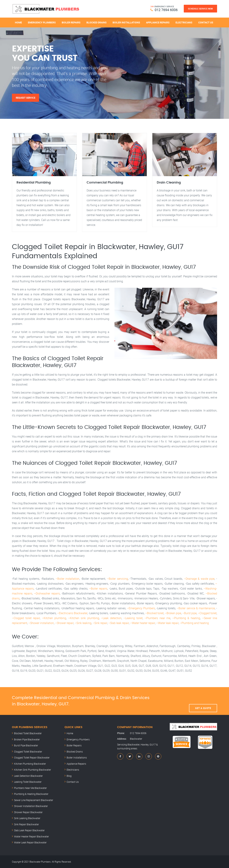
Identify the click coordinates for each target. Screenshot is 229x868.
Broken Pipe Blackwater (27, 739)
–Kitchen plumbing (54, 618)
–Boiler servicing (117, 579)
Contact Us (206, 22)
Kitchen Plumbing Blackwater (30, 764)
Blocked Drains (97, 22)
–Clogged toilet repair (26, 618)
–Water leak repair (167, 623)
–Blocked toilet (154, 613)
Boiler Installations (126, 22)
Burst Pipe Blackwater (26, 745)
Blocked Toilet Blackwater (28, 733)
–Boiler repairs (98, 589)
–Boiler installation (68, 579)
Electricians (184, 22)
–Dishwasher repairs (47, 593)
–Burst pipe (189, 613)
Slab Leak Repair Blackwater (29, 830)
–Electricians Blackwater (72, 613)
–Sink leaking (83, 623)
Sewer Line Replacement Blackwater (34, 800)
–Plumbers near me (157, 618)
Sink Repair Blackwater (26, 824)
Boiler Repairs (71, 22)
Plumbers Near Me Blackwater (30, 788)
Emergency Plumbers (42, 22)
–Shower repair (64, 623)
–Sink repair (100, 623)
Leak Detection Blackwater (28, 776)
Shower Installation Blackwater (31, 806)
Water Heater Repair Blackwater (31, 836)
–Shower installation (41, 623)
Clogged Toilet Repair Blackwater (32, 758)
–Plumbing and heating (194, 623)
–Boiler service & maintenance (196, 608)
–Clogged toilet (207, 613)
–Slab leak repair (119, 623)
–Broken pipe (173, 613)
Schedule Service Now (200, 9)
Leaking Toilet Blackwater (28, 782)
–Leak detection (111, 618)
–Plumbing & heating (186, 618)
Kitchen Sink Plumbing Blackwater (33, 770)
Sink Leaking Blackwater (27, 818)
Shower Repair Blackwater (28, 812)
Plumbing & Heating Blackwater (31, 794)
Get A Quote (203, 701)
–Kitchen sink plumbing (84, 618)
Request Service (26, 98)
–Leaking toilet (133, 618)
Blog (69, 776)
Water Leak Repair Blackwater (30, 842)
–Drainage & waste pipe (199, 579)
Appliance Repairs (158, 22)
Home (18, 22)
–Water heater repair (143, 623)
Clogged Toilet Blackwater (28, 752)
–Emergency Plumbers (141, 608)
